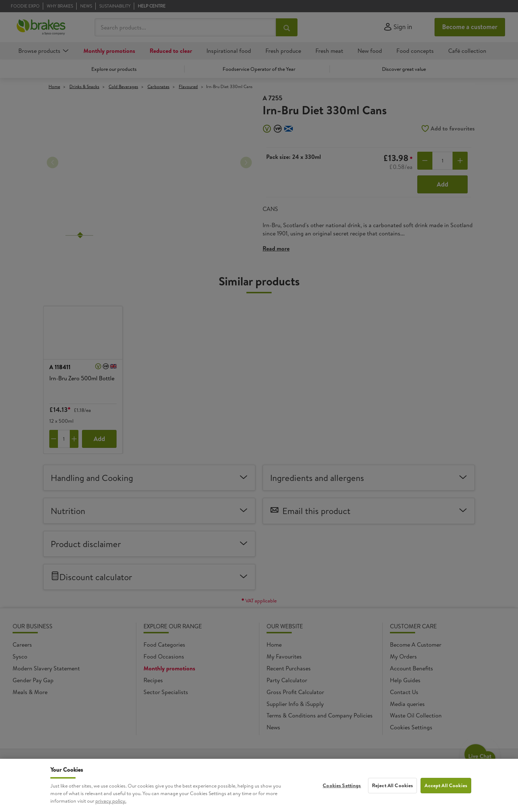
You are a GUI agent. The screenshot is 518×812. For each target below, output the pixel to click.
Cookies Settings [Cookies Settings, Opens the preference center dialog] (342, 785)
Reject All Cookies (393, 785)
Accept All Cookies (446, 785)
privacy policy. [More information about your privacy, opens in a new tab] (111, 801)
